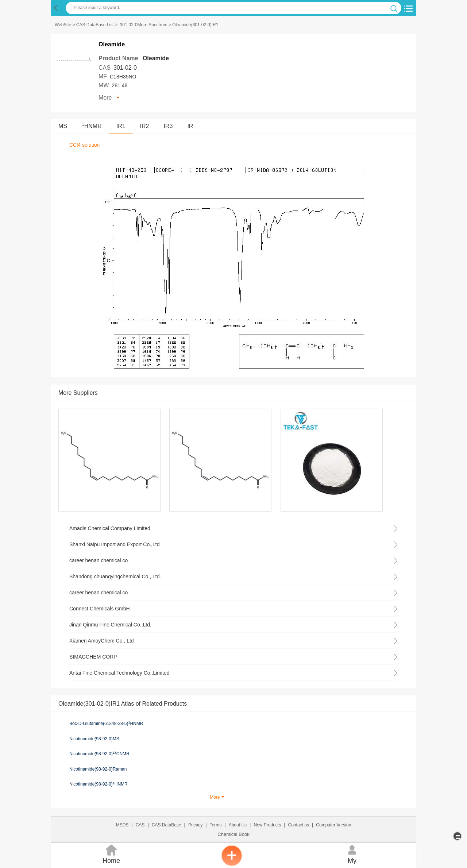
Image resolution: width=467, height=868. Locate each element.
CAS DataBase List (95, 25)
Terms (216, 825)
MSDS (122, 825)
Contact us (299, 825)
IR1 (121, 126)
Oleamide (156, 58)
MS (63, 126)
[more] (458, 836)
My (352, 854)
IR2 (145, 126)
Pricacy (195, 825)
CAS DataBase (167, 825)
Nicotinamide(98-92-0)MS (94, 739)
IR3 (168, 126)
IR (190, 126)
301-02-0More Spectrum (144, 25)
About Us (238, 825)
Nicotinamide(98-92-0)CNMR (99, 754)
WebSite (63, 25)
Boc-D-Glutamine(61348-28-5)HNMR (106, 724)
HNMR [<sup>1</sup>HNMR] (92, 126)
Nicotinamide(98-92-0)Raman (98, 769)
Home (111, 854)
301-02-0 (125, 68)
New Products (267, 825)
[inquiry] (232, 864)
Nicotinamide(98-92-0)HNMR (99, 784)
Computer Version (333, 825)
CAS (140, 825)
